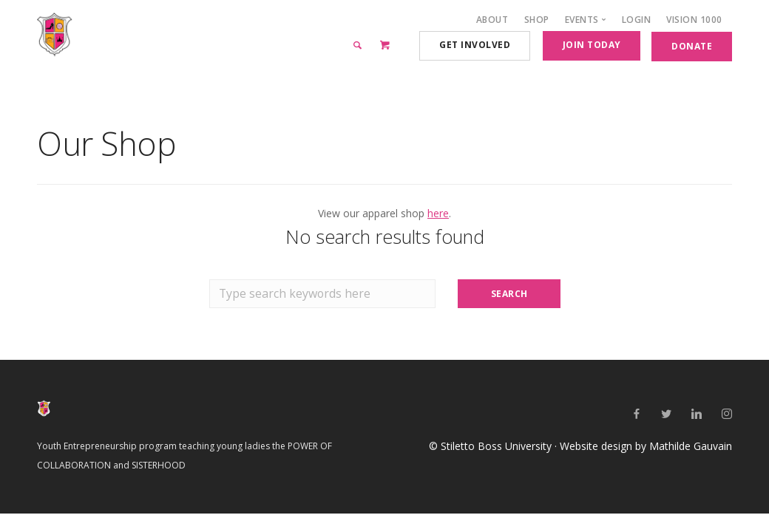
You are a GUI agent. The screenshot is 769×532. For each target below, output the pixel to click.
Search (509, 294)
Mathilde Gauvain (691, 446)
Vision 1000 (694, 20)
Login (637, 20)
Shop (537, 20)
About (492, 20)
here (438, 213)
